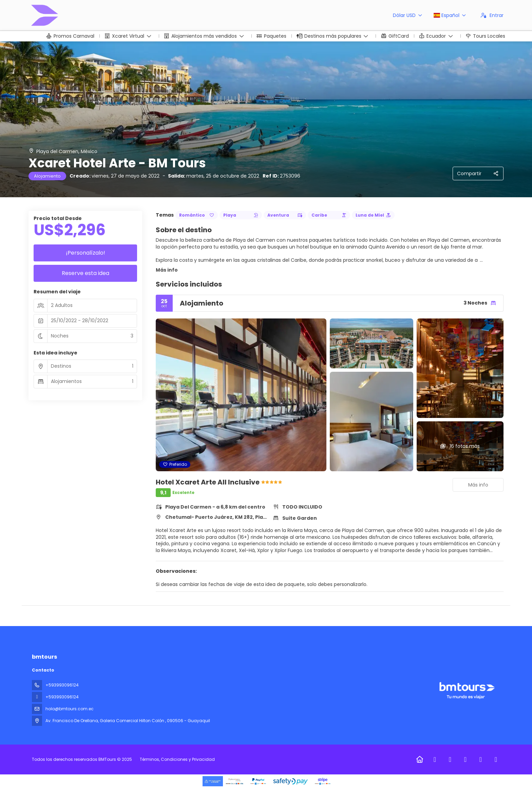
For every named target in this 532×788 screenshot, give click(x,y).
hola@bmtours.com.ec (70, 709)
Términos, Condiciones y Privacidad (177, 759)
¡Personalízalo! (85, 253)
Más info (167, 270)
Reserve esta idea (85, 273)
